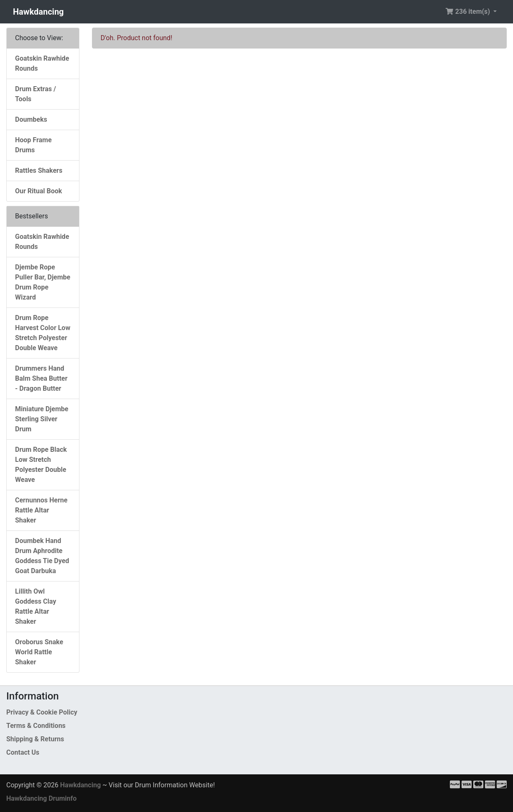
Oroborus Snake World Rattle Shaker (39, 652)
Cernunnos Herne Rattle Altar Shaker (41, 510)
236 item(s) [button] (468, 12)
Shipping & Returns (35, 739)
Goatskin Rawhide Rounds (42, 63)
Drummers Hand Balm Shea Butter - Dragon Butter (41, 378)
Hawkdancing (38, 12)
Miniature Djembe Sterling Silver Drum (42, 419)
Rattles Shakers (39, 170)
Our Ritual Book (38, 191)
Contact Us (23, 752)
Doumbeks (31, 119)
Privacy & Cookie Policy (42, 712)
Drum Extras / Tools (36, 94)
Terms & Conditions (36, 726)
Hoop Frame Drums (33, 145)
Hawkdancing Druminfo (41, 798)
